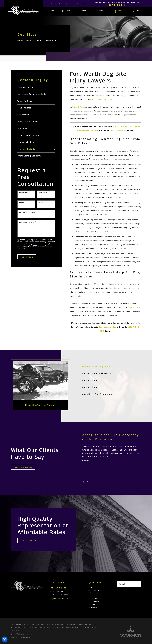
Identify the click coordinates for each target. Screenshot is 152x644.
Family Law (93, 596)
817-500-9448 (117, 5)
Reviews (69, 4)
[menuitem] (55, 11)
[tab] (55, 149)
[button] (5, 639)
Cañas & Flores (79, 107)
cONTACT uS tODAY (33, 540)
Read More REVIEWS (23, 467)
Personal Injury (95, 599)
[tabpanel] (37, 386)
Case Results (56, 4)
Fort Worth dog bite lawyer (101, 99)
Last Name (43, 192)
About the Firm (94, 590)
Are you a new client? (28, 212)
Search (122, 584)
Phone (22, 202)
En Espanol (81, 4)
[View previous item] (84, 482)
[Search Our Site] (138, 584)
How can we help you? (28, 222)
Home (91, 587)
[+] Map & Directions (60, 598)
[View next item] (88, 482)
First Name (23, 192)
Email (41, 202)
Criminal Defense (96, 593)
